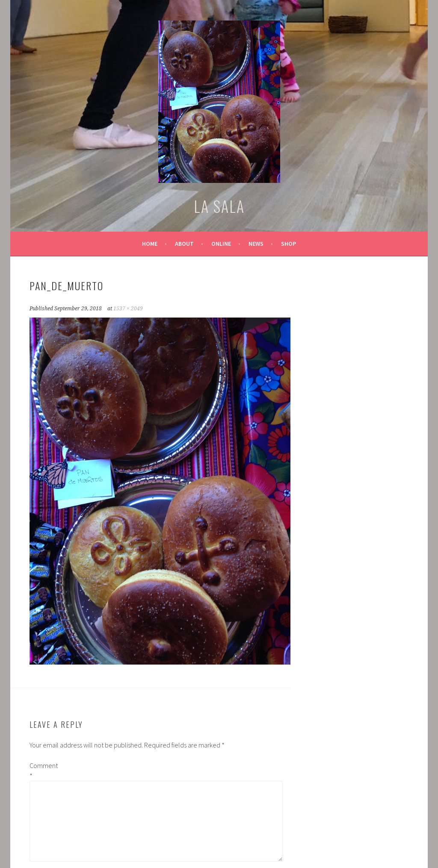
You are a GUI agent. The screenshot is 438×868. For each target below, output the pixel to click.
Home (150, 244)
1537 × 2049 (128, 309)
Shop (289, 244)
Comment (43, 771)
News (256, 244)
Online (221, 244)
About (184, 244)
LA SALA (219, 206)
